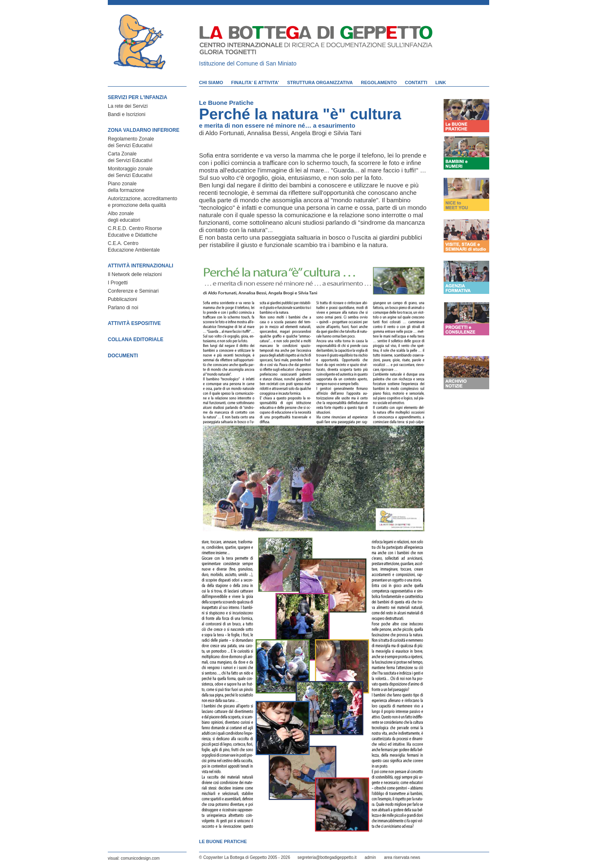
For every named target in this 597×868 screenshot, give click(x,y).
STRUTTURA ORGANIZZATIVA (320, 82)
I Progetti (118, 283)
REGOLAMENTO (379, 82)
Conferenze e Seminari (133, 291)
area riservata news (402, 857)
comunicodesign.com (140, 858)
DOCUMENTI (123, 356)
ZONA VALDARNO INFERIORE (144, 130)
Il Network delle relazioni (135, 274)
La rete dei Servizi (128, 106)
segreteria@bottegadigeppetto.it (327, 857)
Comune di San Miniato (267, 63)
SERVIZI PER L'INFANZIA (137, 97)
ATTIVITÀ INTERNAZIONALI (141, 266)
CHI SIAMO (211, 82)
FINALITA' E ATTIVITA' (255, 82)
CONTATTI (416, 82)
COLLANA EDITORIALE (136, 339)
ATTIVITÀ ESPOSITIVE (134, 323)
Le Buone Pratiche (226, 103)
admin (370, 857)
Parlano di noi (123, 308)
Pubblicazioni (123, 299)
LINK (441, 82)
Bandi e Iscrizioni (127, 114)
